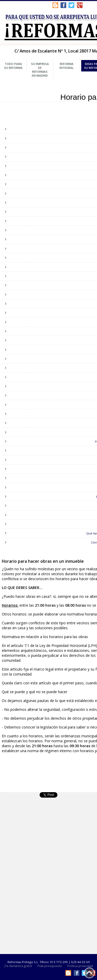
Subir (89, 973)
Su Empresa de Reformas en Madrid (40, 70)
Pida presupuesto (50, 966)
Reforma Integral (67, 66)
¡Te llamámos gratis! (18, 966)
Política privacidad (80, 966)
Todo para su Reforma (13, 66)
